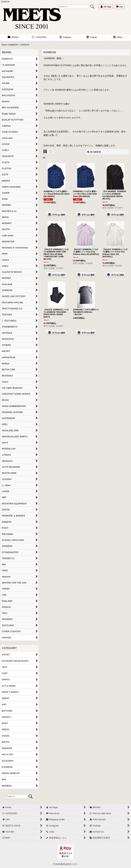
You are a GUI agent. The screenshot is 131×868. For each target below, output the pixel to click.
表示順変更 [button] (94, 152)
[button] (118, 38)
